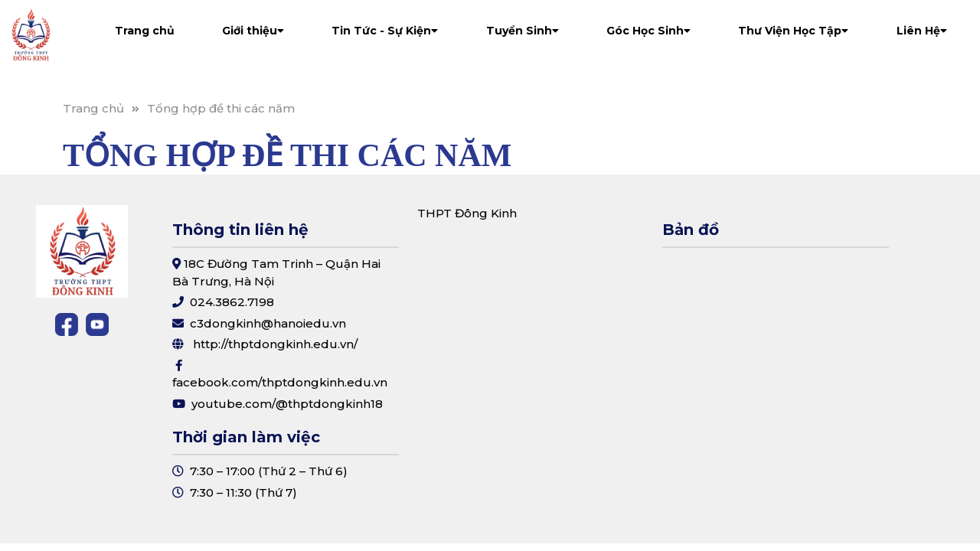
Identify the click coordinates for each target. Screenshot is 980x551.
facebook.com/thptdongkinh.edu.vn (280, 382)
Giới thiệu (253, 31)
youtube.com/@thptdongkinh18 (287, 404)
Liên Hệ (922, 31)
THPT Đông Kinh (467, 213)
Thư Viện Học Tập (793, 31)
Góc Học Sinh (648, 31)
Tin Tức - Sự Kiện (385, 31)
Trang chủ (145, 31)
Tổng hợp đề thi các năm (221, 108)
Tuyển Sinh (523, 31)
